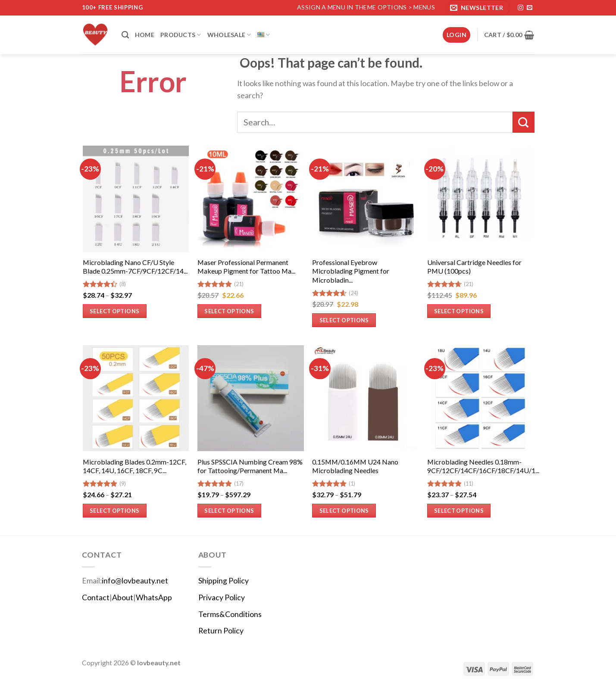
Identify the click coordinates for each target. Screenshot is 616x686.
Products (181, 35)
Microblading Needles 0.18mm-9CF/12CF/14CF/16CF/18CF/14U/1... (483, 466)
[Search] (125, 35)
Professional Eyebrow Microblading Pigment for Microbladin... (351, 271)
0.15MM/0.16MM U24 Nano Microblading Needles (355, 466)
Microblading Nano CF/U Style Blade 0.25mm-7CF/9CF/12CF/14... (135, 267)
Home (145, 35)
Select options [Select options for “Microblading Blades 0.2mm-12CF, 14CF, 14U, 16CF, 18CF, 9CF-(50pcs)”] (114, 511)
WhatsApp (154, 597)
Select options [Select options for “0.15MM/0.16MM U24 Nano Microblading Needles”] (344, 511)
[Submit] (523, 122)
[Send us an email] (530, 8)
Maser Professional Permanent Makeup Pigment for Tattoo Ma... (246, 267)
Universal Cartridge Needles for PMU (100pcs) (474, 267)
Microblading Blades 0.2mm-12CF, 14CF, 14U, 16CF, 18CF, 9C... (134, 466)
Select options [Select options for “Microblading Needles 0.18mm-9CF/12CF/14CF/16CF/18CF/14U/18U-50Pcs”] (459, 511)
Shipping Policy (224, 581)
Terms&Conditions (230, 614)
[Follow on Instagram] (521, 8)
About (123, 597)
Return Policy (221, 631)
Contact (96, 597)
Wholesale (229, 35)
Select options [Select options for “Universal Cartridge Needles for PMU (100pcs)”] (459, 311)
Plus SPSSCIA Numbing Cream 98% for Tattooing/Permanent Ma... (250, 466)
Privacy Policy (222, 597)
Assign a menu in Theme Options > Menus (366, 7)
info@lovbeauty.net (135, 581)
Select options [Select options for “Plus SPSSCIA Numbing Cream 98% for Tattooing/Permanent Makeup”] (229, 511)
